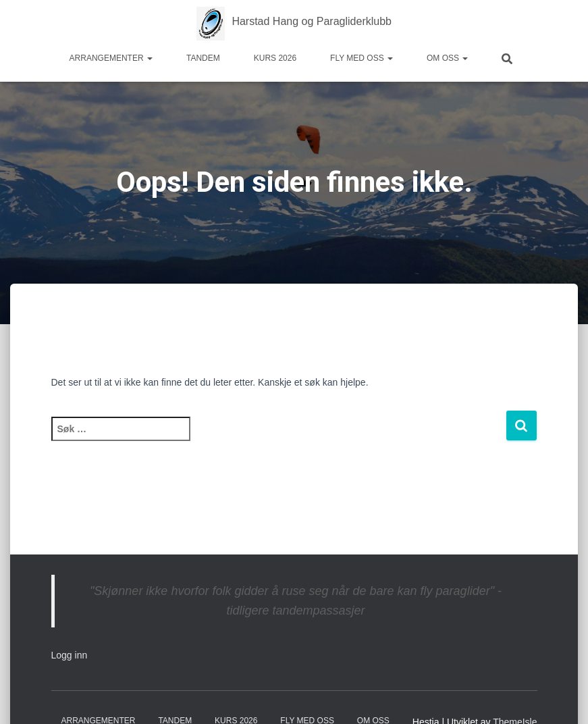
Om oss (447, 58)
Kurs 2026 (275, 58)
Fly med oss (362, 58)
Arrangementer (111, 58)
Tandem (203, 58)
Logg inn (70, 655)
